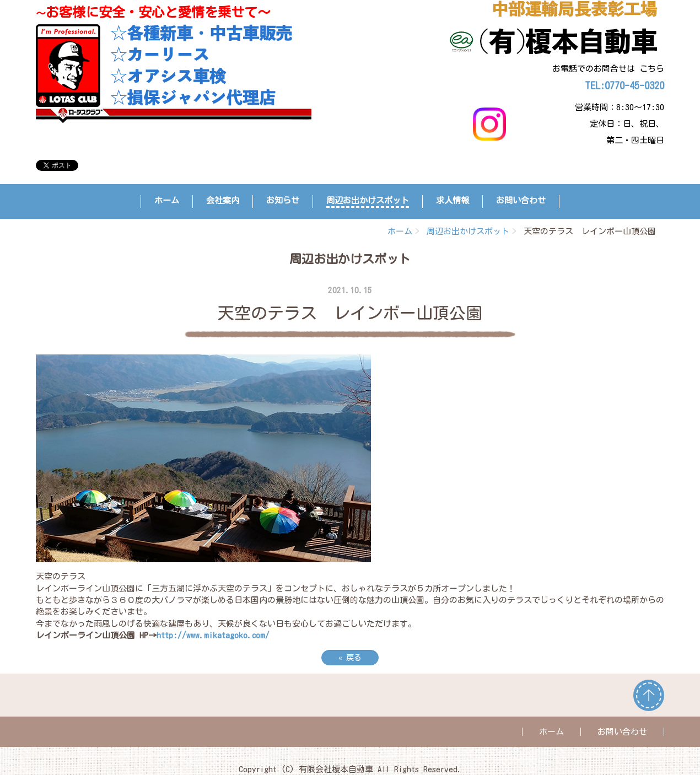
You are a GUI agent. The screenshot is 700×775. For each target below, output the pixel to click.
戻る (350, 658)
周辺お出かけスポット (368, 200)
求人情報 (453, 200)
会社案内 (223, 200)
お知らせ (283, 200)
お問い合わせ (521, 200)
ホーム (167, 200)
